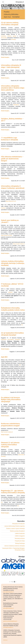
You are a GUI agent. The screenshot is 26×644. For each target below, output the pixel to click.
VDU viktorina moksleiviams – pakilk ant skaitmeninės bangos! (12, 159)
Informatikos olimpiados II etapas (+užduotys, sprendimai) (13, 187)
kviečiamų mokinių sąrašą (9, 36)
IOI (20, 365)
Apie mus (7, 17)
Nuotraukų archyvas (20, 538)
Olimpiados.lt (20, 2)
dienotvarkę (4, 38)
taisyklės (10, 292)
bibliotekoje (16, 105)
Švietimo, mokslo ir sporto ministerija (15, 529)
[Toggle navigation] (3, 2)
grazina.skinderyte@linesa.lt (10, 621)
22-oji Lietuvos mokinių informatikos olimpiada (10, 24)
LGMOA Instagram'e (20, 536)
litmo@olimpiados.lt (8, 627)
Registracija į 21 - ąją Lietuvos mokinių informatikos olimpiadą (13, 492)
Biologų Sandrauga (20, 543)
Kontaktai (16, 17)
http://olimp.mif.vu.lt (11, 201)
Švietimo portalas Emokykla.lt (17, 531)
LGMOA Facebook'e (20, 534)
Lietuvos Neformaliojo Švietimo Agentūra (15, 526)
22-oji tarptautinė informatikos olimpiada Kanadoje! (12, 334)
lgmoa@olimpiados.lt (8, 592)
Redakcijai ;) (5, 640)
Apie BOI (4, 357)
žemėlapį (13, 39)
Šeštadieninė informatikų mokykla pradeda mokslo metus (13, 309)
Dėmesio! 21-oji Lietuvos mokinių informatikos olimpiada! (10, 445)
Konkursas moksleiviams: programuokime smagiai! (11, 425)
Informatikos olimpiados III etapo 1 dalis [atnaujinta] (11, 66)
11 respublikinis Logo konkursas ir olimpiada (9, 139)
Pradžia (7, 12)
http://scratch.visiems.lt (19, 244)
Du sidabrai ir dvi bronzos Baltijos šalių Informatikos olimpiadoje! (11, 400)
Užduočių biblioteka (11, 14)
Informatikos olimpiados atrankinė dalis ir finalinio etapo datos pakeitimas (13, 88)
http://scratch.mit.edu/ (7, 235)
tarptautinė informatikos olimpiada (10, 340)
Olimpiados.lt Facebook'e (18, 524)
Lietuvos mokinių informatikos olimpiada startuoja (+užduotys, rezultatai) (13, 263)
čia (22, 325)
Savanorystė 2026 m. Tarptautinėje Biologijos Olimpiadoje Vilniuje (13, 549)
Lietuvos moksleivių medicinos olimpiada (14, 546)
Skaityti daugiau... (5, 57)
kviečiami (3, 208)
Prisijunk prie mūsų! (20, 541)
